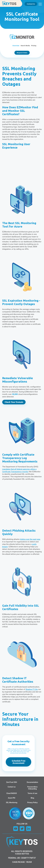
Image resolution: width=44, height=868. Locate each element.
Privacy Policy (32, 803)
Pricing (34, 46)
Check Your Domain (14, 402)
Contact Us (31, 4)
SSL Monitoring (12, 803)
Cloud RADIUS (12, 793)
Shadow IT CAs (32, 689)
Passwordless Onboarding (32, 788)
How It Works (25, 46)
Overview (16, 46)
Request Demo (22, 53)
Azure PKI (12, 798)
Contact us (12, 787)
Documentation (32, 782)
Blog (32, 798)
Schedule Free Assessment (19, 762)
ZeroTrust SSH (12, 782)
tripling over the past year (30, 539)
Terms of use (32, 793)
